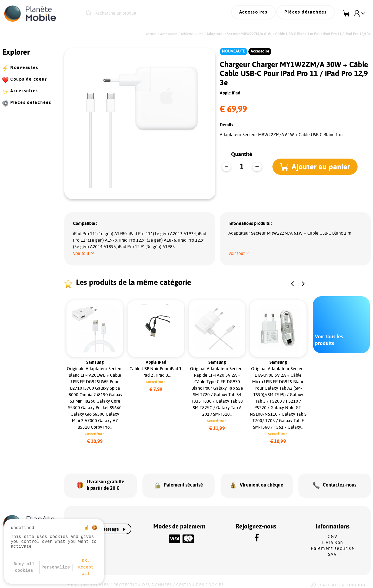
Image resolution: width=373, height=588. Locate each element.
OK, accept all (86, 567)
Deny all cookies (24, 567)
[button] (316, 167)
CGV (332, 532)
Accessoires (261, 14)
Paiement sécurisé (333, 544)
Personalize (56, 567)
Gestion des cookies (200, 580)
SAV (333, 550)
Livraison (332, 538)
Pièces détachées (308, 14)
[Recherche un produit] (150, 14)
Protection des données (143, 580)
